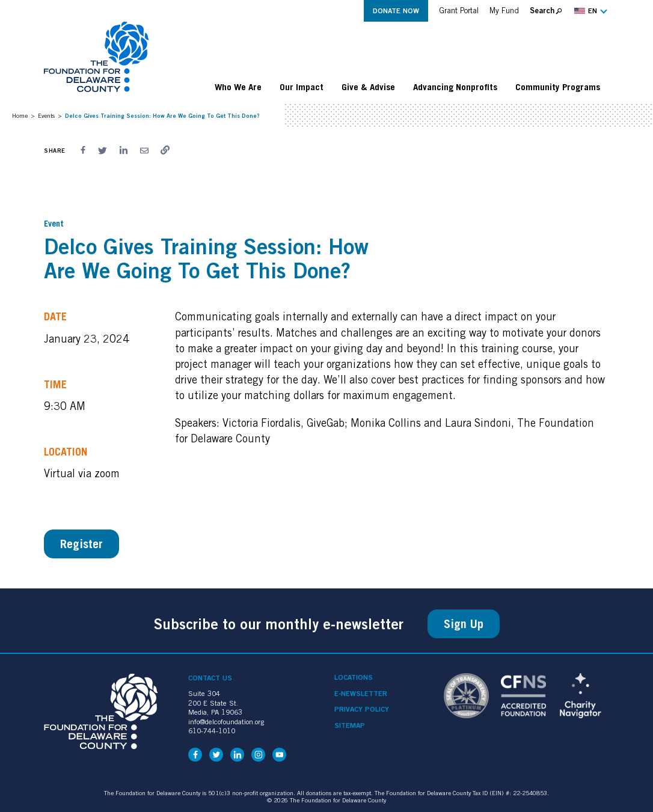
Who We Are (238, 87)
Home (20, 115)
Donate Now (396, 11)
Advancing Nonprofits (455, 87)
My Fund (504, 11)
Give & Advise (368, 87)
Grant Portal (459, 11)
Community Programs (558, 87)
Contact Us (210, 678)
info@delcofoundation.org (226, 722)
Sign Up (464, 624)
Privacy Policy (362, 709)
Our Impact (302, 87)
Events (46, 115)
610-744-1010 (212, 731)
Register (81, 544)
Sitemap (350, 725)
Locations (354, 677)
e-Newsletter (361, 694)
